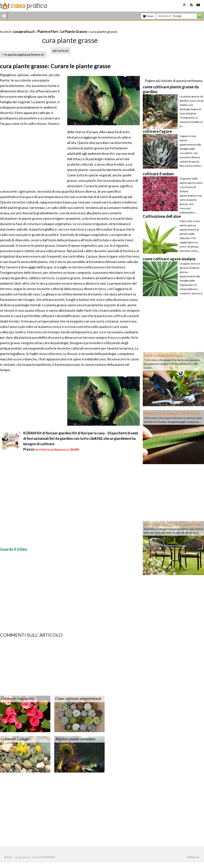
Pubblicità (193, 857)
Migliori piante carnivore (75, 739)
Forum (148, 16)
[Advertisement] (45, 27)
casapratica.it (24, 31)
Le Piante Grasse (74, 31)
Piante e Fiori (48, 31)
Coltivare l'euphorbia (18, 699)
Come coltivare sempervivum (78, 699)
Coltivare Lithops (15, 739)
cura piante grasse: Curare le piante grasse (55, 66)
